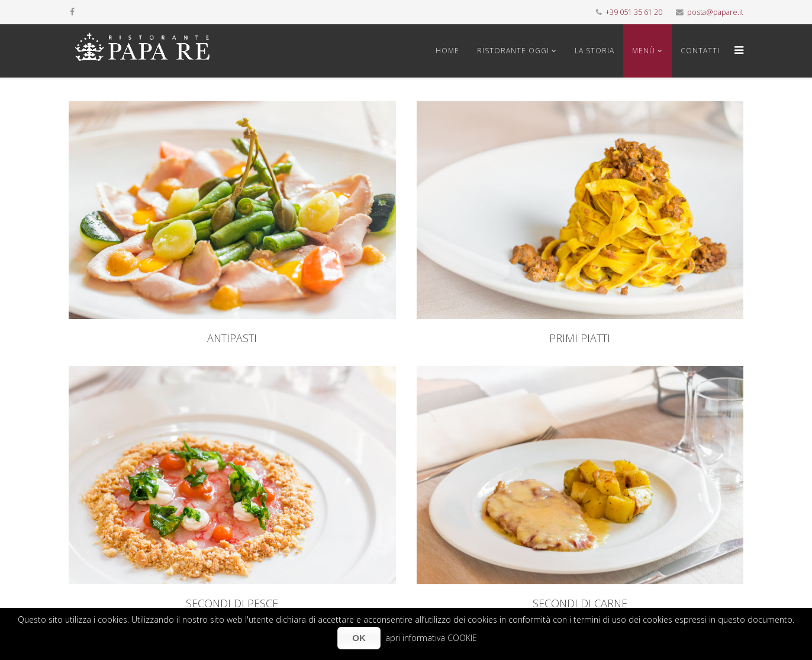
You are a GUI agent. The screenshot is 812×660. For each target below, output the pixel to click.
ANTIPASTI (232, 338)
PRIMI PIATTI (580, 338)
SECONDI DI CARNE (580, 603)
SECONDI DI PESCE (232, 603)
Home (447, 51)
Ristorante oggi (513, 51)
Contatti (700, 51)
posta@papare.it (715, 12)
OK (359, 638)
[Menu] (736, 51)
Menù (644, 51)
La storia (594, 51)
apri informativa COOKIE (431, 638)
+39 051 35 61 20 (634, 12)
